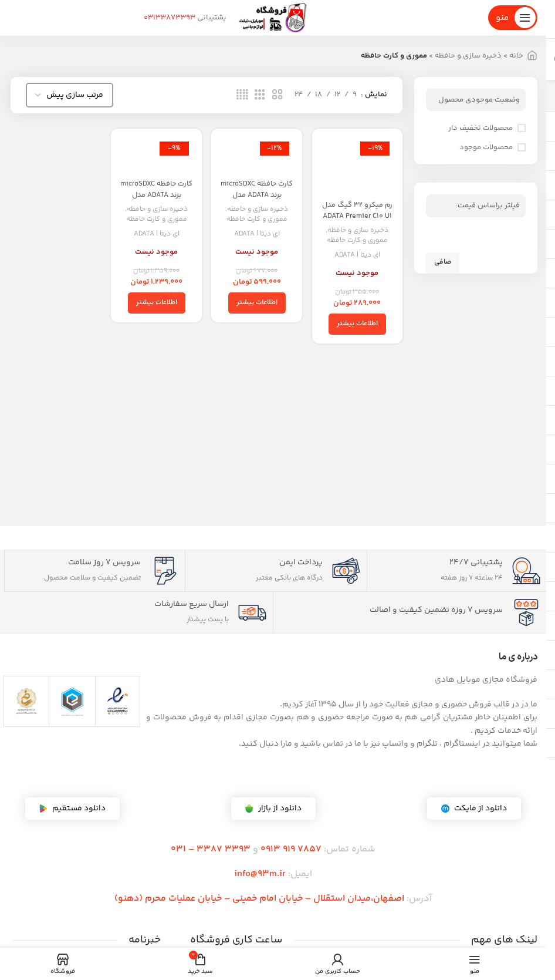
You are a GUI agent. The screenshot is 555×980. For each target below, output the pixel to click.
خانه (516, 56)
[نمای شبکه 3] (260, 95)
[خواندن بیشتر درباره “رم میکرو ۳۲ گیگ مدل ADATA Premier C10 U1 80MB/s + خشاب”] (358, 325)
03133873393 (170, 18)
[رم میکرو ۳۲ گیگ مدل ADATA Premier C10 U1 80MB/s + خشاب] (358, 166)
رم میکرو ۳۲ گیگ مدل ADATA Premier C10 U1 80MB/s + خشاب (358, 222)
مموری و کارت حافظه (358, 242)
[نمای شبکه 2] (277, 95)
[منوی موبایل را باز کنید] (513, 18)
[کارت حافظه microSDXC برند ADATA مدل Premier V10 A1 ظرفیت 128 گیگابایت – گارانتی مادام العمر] (257, 156)
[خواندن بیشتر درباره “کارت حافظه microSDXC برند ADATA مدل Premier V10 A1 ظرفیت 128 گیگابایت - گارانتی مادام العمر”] (257, 303)
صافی (443, 262)
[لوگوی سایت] (273, 18)
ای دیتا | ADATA (358, 256)
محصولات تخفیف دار (480, 128)
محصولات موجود (486, 147)
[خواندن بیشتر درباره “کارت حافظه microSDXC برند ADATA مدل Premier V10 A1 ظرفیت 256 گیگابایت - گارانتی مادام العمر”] (156, 303)
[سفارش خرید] (70, 95)
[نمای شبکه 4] (242, 95)
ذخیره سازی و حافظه (468, 56)
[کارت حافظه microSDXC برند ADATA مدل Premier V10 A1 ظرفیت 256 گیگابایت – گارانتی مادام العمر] (156, 156)
